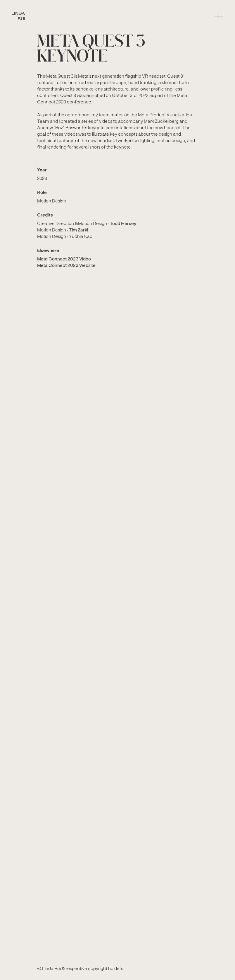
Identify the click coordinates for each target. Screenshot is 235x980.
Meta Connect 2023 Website (66, 266)
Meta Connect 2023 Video (64, 259)
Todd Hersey (123, 224)
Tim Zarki (78, 230)
